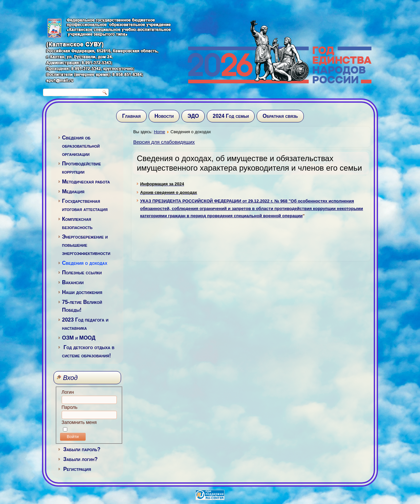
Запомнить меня (79, 422)
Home (160, 132)
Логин (68, 392)
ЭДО (193, 116)
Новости (164, 116)
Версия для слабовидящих (164, 142)
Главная (131, 116)
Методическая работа (86, 182)
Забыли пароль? (82, 449)
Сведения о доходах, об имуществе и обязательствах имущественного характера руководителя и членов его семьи (249, 163)
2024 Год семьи (231, 116)
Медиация (73, 191)
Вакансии (73, 282)
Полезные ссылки (82, 273)
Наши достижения (82, 292)
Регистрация (77, 469)
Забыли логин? (81, 459)
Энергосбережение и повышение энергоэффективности (86, 245)
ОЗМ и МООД (79, 338)
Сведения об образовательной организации (81, 146)
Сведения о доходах (85, 263)
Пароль (70, 407)
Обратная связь (280, 116)
